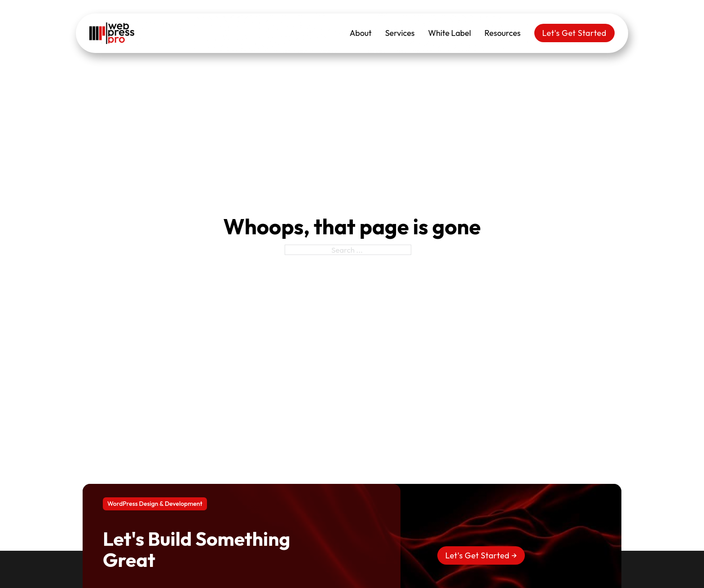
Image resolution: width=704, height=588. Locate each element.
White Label (450, 33)
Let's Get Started (574, 33)
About (361, 33)
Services (400, 33)
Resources (503, 33)
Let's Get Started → (481, 555)
